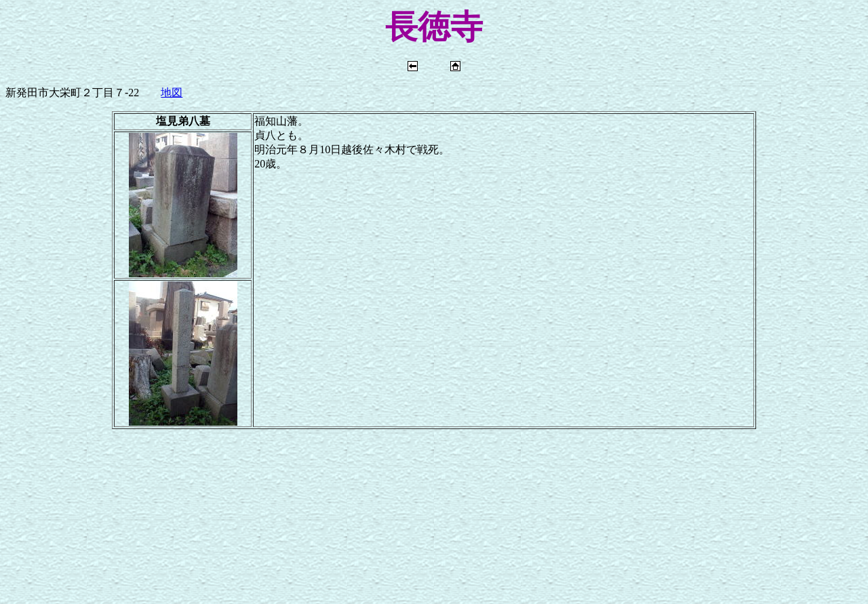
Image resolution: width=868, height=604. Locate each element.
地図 (172, 93)
